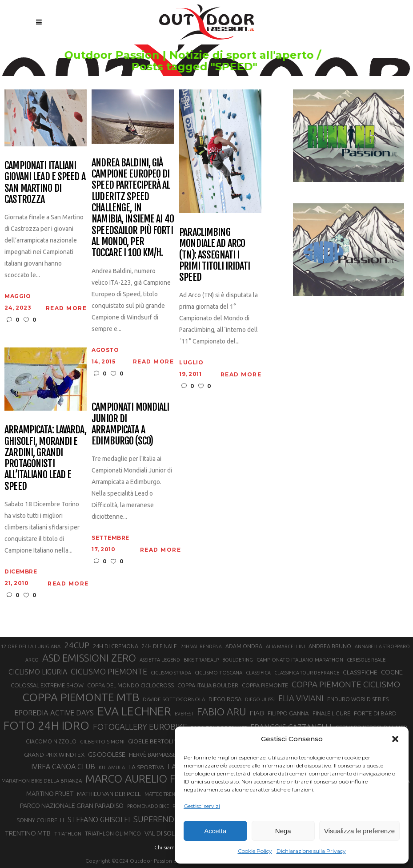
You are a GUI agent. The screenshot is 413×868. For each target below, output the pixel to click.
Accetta (215, 831)
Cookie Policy (255, 851)
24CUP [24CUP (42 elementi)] (77, 645)
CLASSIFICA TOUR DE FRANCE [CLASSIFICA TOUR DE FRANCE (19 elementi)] (307, 673)
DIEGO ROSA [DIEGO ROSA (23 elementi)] (225, 699)
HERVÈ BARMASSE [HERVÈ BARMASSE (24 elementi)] (152, 755)
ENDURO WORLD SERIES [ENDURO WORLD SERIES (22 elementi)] (358, 699)
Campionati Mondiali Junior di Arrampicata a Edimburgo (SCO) (130, 424)
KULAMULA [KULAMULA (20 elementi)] (112, 767)
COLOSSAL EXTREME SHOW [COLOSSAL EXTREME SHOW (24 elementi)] (47, 685)
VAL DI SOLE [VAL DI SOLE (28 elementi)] (161, 833)
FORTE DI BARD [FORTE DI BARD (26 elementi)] (375, 713)
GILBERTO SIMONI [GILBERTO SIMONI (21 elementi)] (102, 741)
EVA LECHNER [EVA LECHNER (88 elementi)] (134, 711)
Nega (283, 831)
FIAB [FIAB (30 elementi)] (257, 713)
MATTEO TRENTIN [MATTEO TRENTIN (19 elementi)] (163, 794)
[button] (395, 739)
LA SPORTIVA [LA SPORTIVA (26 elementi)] (146, 767)
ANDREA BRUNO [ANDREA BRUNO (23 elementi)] (330, 646)
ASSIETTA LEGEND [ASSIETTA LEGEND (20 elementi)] (160, 660)
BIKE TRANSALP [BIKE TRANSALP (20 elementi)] (201, 660)
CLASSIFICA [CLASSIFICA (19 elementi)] (258, 673)
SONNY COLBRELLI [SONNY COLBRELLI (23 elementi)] (40, 820)
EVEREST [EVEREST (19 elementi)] (184, 714)
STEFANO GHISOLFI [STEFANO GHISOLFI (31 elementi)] (99, 820)
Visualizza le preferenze (359, 831)
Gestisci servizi (202, 806)
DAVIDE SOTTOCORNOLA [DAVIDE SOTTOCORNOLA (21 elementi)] (174, 699)
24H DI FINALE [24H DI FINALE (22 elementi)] (159, 646)
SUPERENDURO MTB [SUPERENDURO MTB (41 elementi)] (172, 819)
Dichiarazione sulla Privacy (311, 851)
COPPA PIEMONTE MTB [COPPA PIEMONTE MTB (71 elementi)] (81, 697)
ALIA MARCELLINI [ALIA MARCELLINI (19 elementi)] (285, 646)
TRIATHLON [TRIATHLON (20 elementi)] (68, 834)
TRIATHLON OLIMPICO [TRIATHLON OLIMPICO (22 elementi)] (113, 834)
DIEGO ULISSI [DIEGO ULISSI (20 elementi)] (260, 699)
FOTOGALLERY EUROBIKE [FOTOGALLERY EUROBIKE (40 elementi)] (140, 727)
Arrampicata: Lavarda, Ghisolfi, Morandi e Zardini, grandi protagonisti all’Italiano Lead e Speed (45, 458)
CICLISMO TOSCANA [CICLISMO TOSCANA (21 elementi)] (219, 672)
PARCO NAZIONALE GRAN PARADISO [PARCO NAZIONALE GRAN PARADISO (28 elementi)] (72, 805)
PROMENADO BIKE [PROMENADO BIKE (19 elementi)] (148, 806)
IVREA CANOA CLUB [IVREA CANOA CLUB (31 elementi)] (63, 767)
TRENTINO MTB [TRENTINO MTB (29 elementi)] (28, 833)
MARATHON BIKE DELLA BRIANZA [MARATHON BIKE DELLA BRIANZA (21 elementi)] (42, 781)
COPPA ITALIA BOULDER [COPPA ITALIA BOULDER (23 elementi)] (208, 685)
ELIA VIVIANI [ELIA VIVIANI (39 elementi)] (301, 698)
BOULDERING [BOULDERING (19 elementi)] (238, 660)
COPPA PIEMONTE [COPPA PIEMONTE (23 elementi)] (265, 685)
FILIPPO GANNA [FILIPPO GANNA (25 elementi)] (288, 713)
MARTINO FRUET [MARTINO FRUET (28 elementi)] (50, 793)
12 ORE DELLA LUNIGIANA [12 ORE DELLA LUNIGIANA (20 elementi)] (31, 646)
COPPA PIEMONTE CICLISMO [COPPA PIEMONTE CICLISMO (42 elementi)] (346, 684)
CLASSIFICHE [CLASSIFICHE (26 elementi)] (360, 672)
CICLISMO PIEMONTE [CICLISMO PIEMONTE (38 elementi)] (109, 671)
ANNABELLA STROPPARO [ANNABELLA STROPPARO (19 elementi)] (382, 646)
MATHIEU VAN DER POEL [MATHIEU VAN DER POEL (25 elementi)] (109, 794)
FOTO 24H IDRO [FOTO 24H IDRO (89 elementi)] (46, 725)
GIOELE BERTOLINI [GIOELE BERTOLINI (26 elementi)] (153, 741)
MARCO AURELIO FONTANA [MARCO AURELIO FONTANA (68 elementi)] (151, 779)
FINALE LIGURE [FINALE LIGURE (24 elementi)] (331, 713)
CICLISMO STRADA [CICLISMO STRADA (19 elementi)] (171, 673)
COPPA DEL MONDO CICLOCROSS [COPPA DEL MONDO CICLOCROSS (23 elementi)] (130, 685)
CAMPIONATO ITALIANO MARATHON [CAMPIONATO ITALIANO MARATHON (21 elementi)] (300, 660)
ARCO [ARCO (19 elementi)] (32, 660)
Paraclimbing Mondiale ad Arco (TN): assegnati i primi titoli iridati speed (215, 254)
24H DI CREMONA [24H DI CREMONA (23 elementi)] (116, 646)
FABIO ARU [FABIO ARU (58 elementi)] (221, 712)
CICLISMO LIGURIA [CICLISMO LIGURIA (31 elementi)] (38, 672)
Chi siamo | (168, 847)
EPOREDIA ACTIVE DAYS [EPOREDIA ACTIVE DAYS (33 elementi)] (54, 713)
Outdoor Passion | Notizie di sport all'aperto (203, 55)
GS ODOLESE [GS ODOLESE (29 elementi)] (107, 754)
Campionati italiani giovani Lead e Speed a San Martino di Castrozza (45, 182)
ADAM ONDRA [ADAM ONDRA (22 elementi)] (244, 646)
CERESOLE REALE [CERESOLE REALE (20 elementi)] (366, 660)
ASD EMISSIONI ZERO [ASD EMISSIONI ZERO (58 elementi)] (89, 658)
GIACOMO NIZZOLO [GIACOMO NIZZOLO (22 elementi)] (51, 741)
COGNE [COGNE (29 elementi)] (392, 672)
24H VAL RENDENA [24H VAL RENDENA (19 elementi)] (201, 646)
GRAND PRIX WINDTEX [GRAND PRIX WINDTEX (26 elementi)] (54, 755)
